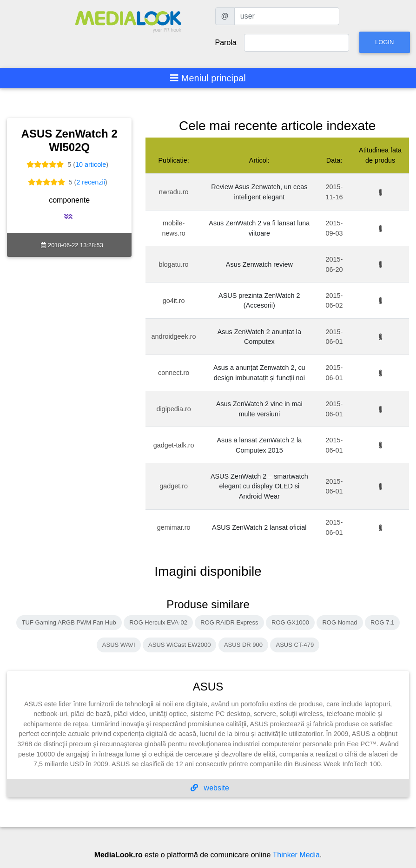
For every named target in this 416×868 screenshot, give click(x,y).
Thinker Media (296, 855)
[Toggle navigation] (208, 78)
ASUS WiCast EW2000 (179, 645)
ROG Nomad (340, 622)
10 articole (91, 164)
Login (384, 42)
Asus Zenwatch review (259, 264)
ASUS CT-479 (295, 645)
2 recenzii (91, 182)
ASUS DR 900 (243, 645)
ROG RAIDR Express (229, 622)
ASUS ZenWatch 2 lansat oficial (259, 527)
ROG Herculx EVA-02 (158, 622)
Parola (226, 43)
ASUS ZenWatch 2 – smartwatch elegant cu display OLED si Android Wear (259, 486)
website (210, 788)
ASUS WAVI (119, 645)
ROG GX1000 (290, 622)
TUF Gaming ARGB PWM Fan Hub (69, 622)
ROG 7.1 (382, 622)
